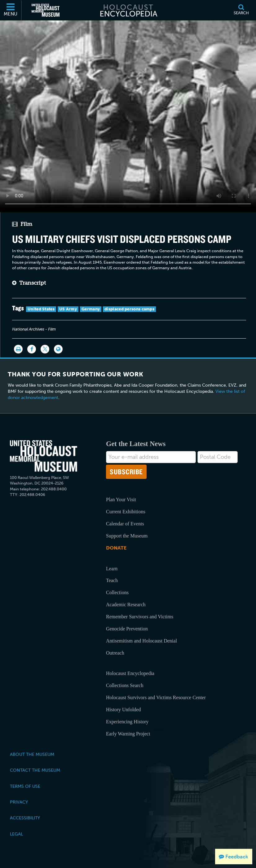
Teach (112, 580)
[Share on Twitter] (45, 349)
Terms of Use (25, 786)
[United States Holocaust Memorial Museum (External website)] (46, 10)
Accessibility (25, 818)
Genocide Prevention (127, 629)
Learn (112, 569)
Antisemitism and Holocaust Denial (141, 641)
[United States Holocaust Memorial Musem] (44, 456)
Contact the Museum (35, 770)
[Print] (18, 349)
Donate (116, 548)
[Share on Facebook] (32, 349)
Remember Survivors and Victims (140, 617)
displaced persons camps (129, 309)
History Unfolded (123, 710)
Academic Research (126, 605)
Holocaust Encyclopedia (130, 673)
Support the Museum (127, 536)
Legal (16, 834)
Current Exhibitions (126, 512)
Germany (91, 309)
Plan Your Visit (121, 500)
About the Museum (32, 754)
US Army (68, 309)
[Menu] (11, 10)
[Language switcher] (58, 349)
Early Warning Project (128, 734)
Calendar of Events (125, 524)
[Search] (241, 10)
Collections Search (125, 685)
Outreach (115, 653)
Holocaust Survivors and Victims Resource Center (156, 697)
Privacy (19, 802)
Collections (117, 592)
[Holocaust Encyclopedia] (128, 10)
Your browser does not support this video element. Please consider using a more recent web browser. (128, 115)
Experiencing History (127, 722)
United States (41, 309)
